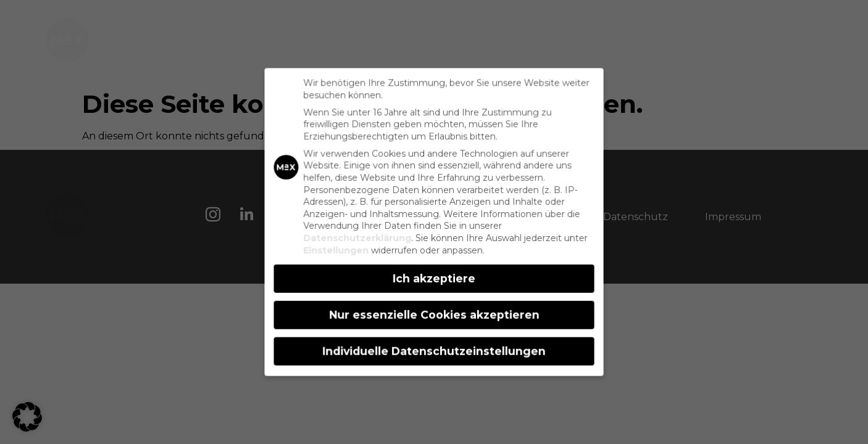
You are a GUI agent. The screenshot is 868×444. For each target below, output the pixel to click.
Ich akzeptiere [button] (434, 278)
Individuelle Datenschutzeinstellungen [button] (434, 349)
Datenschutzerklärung (359, 238)
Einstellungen (338, 250)
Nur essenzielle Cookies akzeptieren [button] (434, 314)
